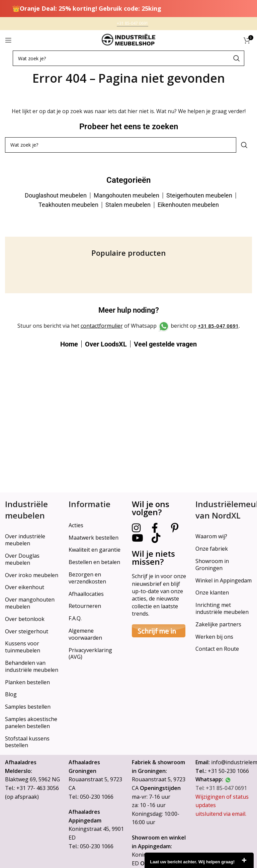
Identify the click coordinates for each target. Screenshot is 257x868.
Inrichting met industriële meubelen (222, 608)
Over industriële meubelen (25, 540)
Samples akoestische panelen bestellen (31, 723)
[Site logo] (128, 40)
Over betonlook (25, 619)
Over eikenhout (25, 587)
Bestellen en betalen (94, 562)
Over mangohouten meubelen (30, 603)
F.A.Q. (75, 618)
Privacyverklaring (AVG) (90, 654)
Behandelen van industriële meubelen (32, 666)
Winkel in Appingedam (224, 580)
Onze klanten (212, 593)
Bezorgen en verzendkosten (87, 578)
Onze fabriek (212, 549)
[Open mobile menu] (8, 40)
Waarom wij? (211, 536)
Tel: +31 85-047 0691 (221, 788)
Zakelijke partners (218, 624)
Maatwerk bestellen (94, 538)
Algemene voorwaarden (85, 634)
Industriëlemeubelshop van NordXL (224, 510)
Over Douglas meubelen (22, 559)
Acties (76, 525)
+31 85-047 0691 (218, 326)
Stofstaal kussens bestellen (27, 742)
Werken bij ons (214, 637)
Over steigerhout (27, 631)
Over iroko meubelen (32, 575)
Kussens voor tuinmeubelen (23, 647)
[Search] (128, 58)
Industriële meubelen (26, 510)
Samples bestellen (28, 707)
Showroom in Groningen (212, 565)
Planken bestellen (27, 682)
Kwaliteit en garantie (95, 550)
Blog (11, 694)
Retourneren (85, 606)
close (244, 860)
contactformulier (102, 326)
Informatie (90, 504)
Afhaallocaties (86, 594)
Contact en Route (217, 649)
